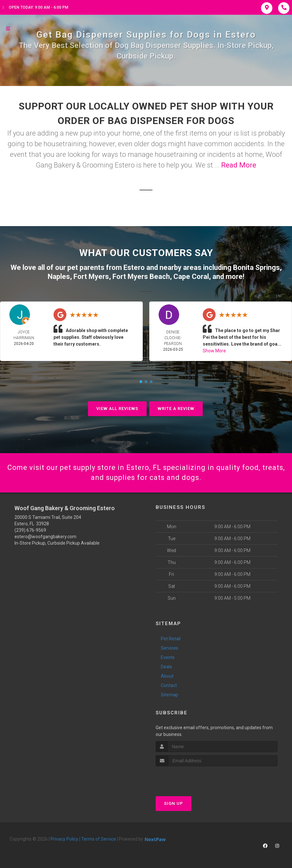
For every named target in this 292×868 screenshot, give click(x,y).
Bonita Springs (256, 267)
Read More (239, 165)
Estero (134, 267)
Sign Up (174, 803)
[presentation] (190, 778)
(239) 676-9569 (30, 530)
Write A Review (176, 409)
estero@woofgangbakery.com (45, 537)
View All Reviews (117, 409)
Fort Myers (91, 277)
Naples (59, 277)
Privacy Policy (64, 839)
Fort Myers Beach (141, 277)
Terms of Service (99, 839)
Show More (214, 351)
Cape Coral (191, 277)
